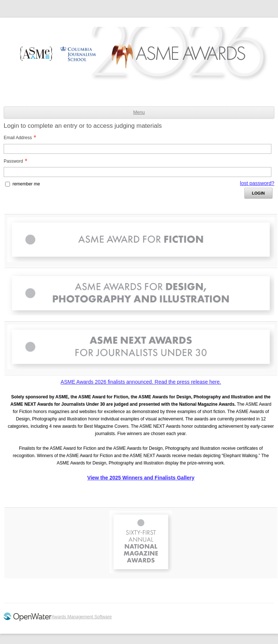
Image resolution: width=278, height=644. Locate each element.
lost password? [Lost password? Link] (257, 183)
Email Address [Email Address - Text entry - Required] (22, 138)
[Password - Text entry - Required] (138, 172)
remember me (26, 184)
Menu (139, 112)
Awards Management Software (82, 617)
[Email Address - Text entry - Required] (138, 149)
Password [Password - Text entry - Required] (18, 161)
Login (258, 193)
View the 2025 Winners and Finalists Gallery (141, 478)
